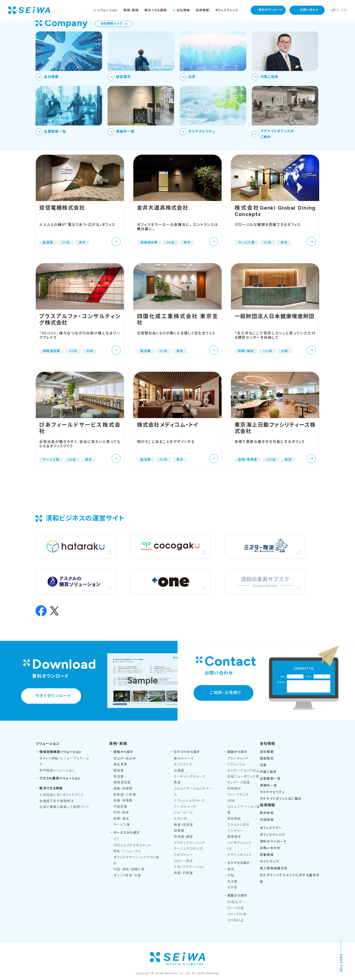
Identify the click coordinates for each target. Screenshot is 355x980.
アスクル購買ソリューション (60, 778)
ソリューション (107, 10)
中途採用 (267, 820)
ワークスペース (185, 807)
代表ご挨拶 (268, 772)
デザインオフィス (240, 855)
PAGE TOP (341, 963)
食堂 (177, 782)
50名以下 (235, 902)
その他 (232, 887)
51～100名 (236, 908)
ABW (231, 800)
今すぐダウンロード (53, 696)
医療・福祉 (121, 819)
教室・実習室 (183, 825)
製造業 (119, 776)
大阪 (231, 875)
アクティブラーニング (189, 843)
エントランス (183, 764)
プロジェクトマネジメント (132, 845)
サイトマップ (269, 862)
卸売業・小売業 (125, 795)
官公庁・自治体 (125, 758)
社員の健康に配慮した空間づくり (64, 807)
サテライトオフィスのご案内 (281, 799)
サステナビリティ (272, 792)
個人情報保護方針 (274, 868)
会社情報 (183, 10)
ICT (116, 839)
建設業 (119, 770)
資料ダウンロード (271, 10)
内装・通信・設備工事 (129, 869)
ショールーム (183, 812)
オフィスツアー (271, 828)
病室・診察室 (183, 873)
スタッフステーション (189, 867)
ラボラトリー (183, 855)
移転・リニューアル (127, 851)
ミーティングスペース (190, 776)
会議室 (179, 770)
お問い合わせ (309, 10)
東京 (231, 869)
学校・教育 (121, 812)
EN (344, 10)
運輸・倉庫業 (123, 788)
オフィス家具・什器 (127, 875)
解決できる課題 (156, 10)
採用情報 (203, 10)
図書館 (179, 831)
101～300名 (237, 914)
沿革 (263, 765)
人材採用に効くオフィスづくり (61, 795)
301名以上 (236, 920)
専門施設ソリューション (57, 770)
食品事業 (120, 764)
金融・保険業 (123, 800)
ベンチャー (235, 831)
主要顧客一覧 (270, 779)
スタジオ (180, 819)
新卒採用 (267, 813)
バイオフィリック (239, 843)
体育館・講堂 (183, 837)
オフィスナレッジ (227, 10)
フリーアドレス (238, 795)
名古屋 (233, 881)
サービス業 (122, 825)
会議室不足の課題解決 (57, 801)
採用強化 (234, 788)
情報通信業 (122, 782)
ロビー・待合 (183, 861)
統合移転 (234, 819)
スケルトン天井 (239, 825)
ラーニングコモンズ (188, 849)
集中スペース (184, 758)
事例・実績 (131, 10)
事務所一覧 (269, 785)
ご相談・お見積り (225, 692)
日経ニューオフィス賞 (243, 776)
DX (230, 849)
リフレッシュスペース (189, 800)
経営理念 (267, 758)
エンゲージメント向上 (243, 770)
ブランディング (238, 758)
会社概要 (267, 752)
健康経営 (234, 837)
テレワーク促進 (239, 782)
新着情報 (267, 855)
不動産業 (120, 807)
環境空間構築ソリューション (61, 752)
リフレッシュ (236, 764)
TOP (289, 31)
